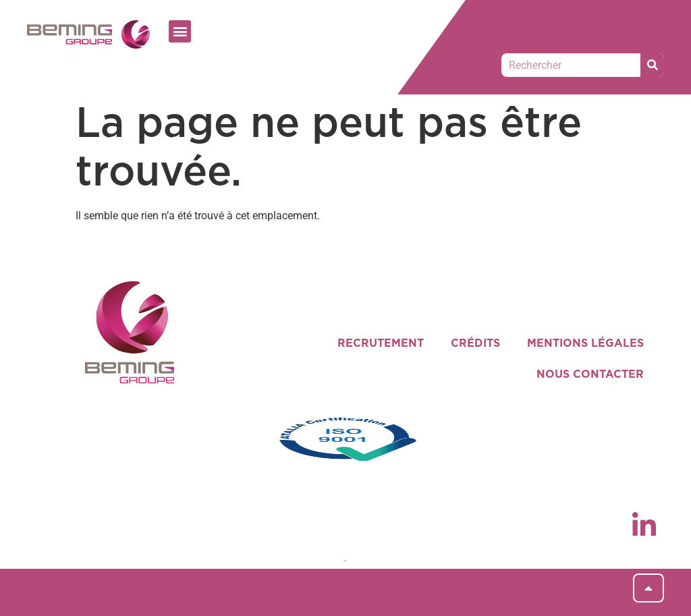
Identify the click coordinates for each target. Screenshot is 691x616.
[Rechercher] (652, 65)
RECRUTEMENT (381, 343)
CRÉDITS (475, 343)
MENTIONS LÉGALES (585, 343)
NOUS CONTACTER (590, 374)
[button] (180, 31)
